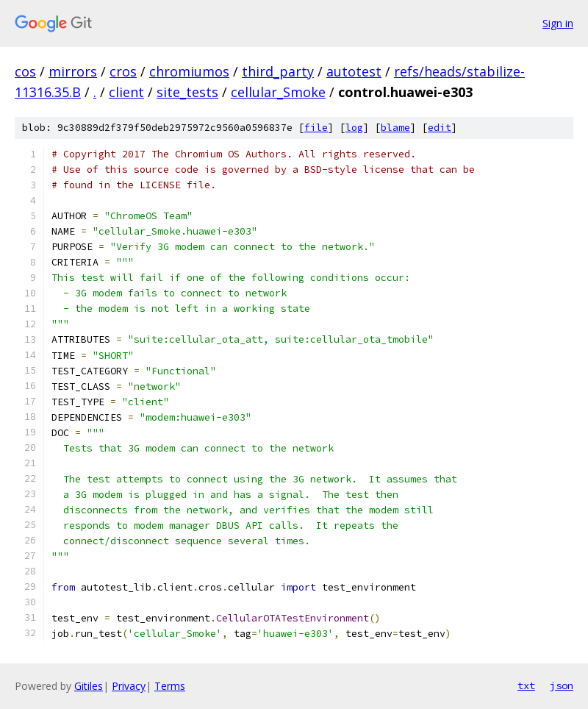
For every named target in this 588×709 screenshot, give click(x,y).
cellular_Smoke (278, 92)
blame (395, 128)
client (126, 92)
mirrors (73, 71)
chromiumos (189, 71)
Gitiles (89, 686)
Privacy (129, 686)
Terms (170, 686)
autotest (354, 71)
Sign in (558, 23)
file (316, 128)
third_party (278, 71)
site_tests (187, 92)
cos (25, 71)
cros (123, 71)
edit (440, 128)
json (562, 685)
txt (526, 685)
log (354, 128)
